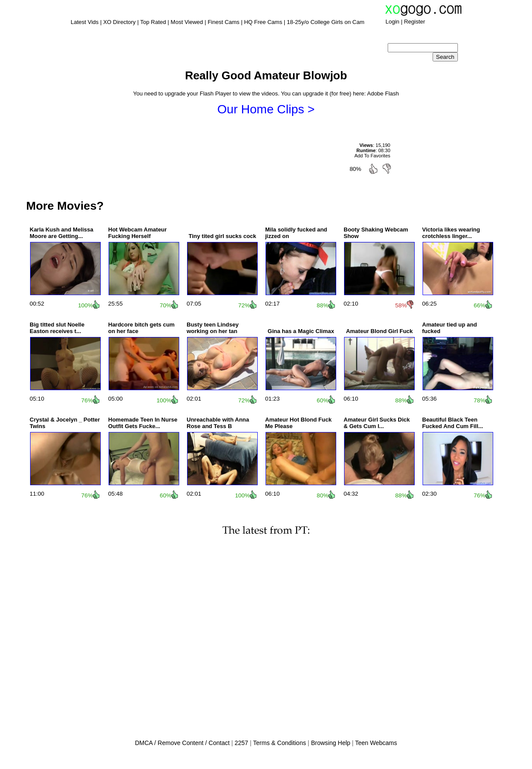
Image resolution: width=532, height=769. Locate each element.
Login (392, 22)
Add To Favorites (372, 156)
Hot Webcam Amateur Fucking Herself (137, 233)
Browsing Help (331, 743)
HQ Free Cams (263, 22)
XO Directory (119, 22)
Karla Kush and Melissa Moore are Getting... (61, 233)
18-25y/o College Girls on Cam (326, 22)
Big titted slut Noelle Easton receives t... (57, 328)
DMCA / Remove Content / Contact (182, 743)
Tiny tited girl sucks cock (222, 236)
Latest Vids (85, 22)
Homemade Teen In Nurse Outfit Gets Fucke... (143, 423)
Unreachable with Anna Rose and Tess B (218, 423)
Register (414, 22)
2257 (241, 743)
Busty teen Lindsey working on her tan (213, 328)
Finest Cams (223, 22)
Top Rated (153, 22)
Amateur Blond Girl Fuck (379, 331)
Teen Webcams (376, 743)
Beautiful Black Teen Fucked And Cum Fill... (453, 423)
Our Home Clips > (266, 109)
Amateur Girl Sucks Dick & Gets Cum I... (377, 423)
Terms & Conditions (279, 743)
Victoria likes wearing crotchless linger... (451, 233)
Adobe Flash (383, 94)
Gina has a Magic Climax (301, 331)
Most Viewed (187, 22)
